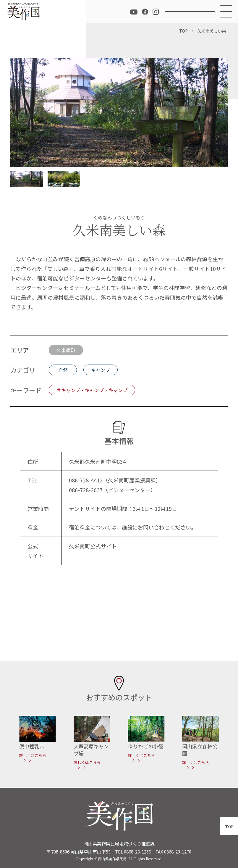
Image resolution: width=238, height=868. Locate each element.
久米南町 (66, 350)
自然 (63, 370)
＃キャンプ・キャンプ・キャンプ (92, 390)
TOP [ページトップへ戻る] (229, 826)
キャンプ (101, 370)
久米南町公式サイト (93, 546)
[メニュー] (226, 12)
